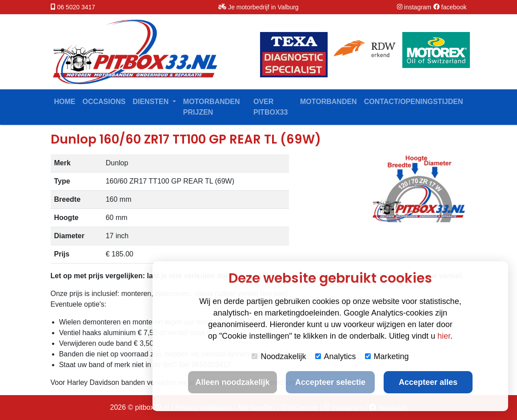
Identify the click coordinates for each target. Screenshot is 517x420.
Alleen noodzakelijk (232, 382)
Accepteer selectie (330, 382)
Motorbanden (329, 102)
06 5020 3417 (76, 7)
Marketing (387, 356)
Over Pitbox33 (271, 107)
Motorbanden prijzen (212, 107)
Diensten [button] (151, 102)
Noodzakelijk (279, 356)
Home (65, 102)
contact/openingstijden (414, 102)
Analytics (336, 356)
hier (444, 336)
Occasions (104, 102)
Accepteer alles (428, 382)
